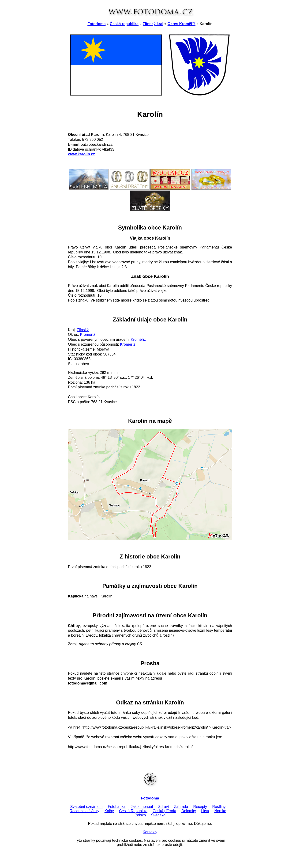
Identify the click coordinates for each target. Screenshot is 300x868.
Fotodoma (96, 24)
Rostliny (219, 807)
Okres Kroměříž (182, 24)
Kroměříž (88, 335)
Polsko (140, 815)
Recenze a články (84, 811)
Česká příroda (164, 811)
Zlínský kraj (153, 24)
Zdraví (163, 807)
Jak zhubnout (142, 807)
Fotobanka (117, 807)
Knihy (109, 811)
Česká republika (124, 24)
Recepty (200, 807)
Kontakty (150, 832)
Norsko (220, 811)
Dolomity (189, 811)
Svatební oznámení (86, 807)
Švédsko (158, 815)
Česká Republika (133, 811)
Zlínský (83, 330)
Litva (205, 811)
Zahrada (181, 807)
